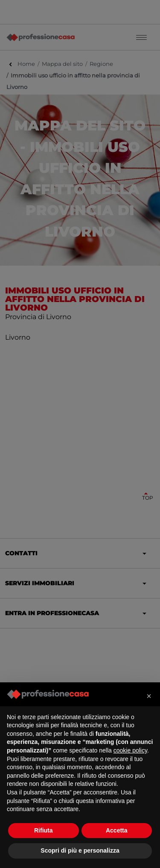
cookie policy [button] (130, 750)
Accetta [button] (117, 830)
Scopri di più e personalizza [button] (80, 850)
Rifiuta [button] (44, 830)
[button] (149, 696)
